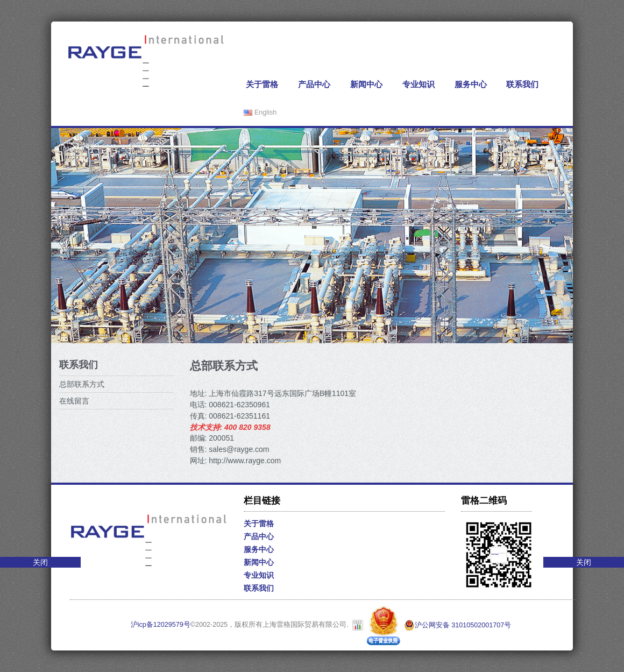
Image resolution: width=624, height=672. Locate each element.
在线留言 (74, 401)
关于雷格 (262, 84)
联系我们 (522, 84)
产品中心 (314, 84)
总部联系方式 (82, 384)
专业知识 (419, 84)
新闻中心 (366, 84)
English (260, 112)
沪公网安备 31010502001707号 (458, 625)
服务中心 (471, 84)
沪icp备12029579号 (161, 625)
